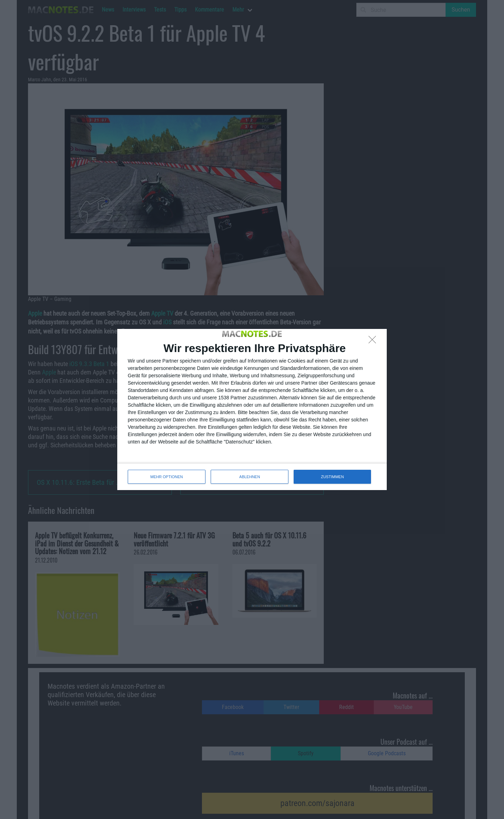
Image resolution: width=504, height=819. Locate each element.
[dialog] (252, 409)
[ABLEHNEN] (374, 342)
